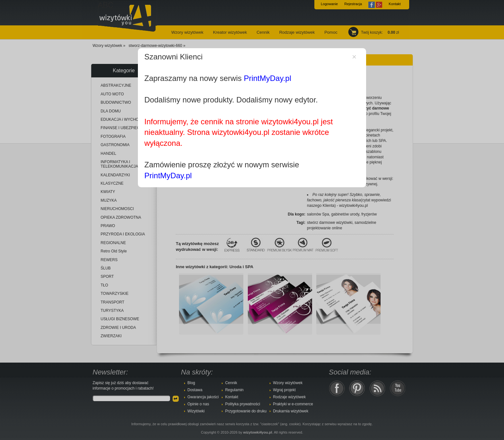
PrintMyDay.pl (267, 78)
